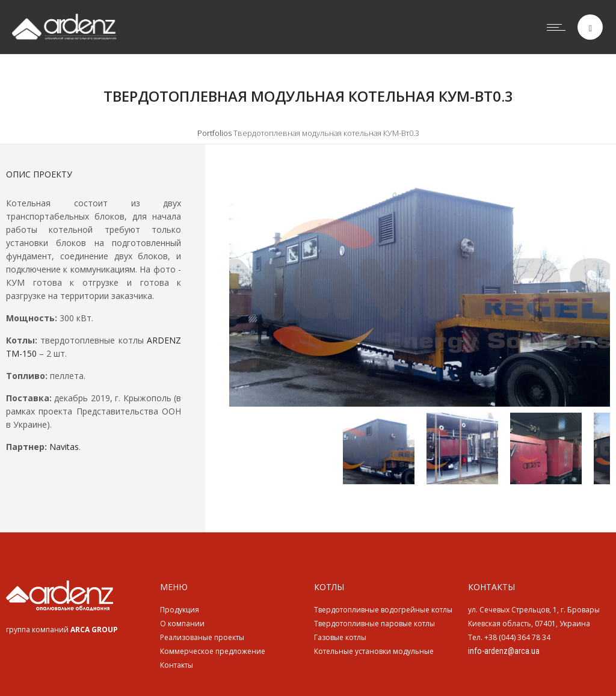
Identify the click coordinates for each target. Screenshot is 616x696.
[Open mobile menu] (559, 27)
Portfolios (214, 133)
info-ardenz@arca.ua (504, 651)
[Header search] (590, 29)
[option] (420, 288)
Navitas (64, 447)
